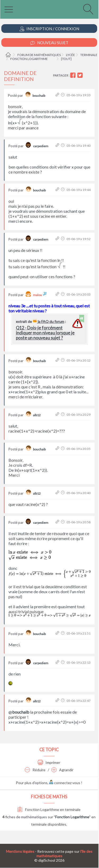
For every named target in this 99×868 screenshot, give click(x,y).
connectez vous (65, 783)
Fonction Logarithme (29, 59)
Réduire (35, 770)
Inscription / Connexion (49, 29)
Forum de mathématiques (39, 55)
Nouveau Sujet (49, 43)
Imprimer (49, 762)
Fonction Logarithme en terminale (49, 809)
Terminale (89, 55)
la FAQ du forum (48, 321)
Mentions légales (20, 851)
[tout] (66, 59)
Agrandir (62, 770)
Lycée (70, 55)
